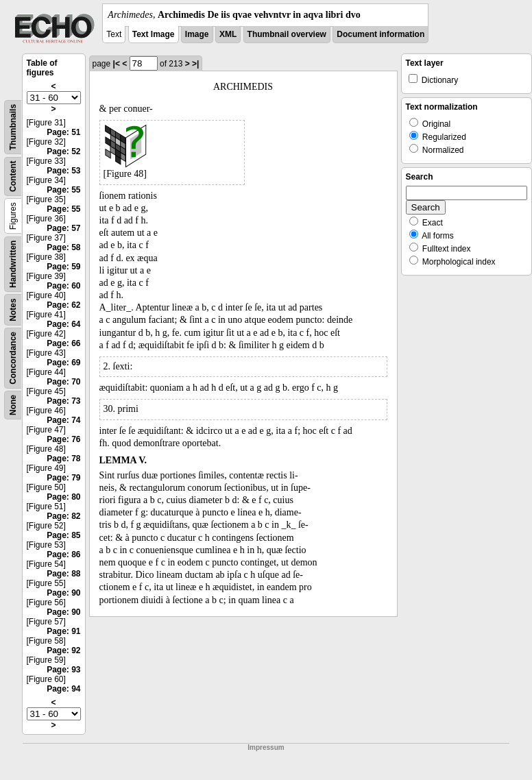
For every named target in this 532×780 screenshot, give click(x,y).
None (13, 405)
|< (117, 64)
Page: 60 (63, 286)
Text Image (154, 34)
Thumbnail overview (287, 34)
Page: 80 (63, 497)
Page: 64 (63, 324)
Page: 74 (63, 420)
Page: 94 (63, 689)
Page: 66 (63, 343)
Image (197, 34)
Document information (380, 34)
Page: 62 (63, 305)
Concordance (13, 358)
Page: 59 (63, 267)
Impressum (266, 747)
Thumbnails (13, 127)
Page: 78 (63, 459)
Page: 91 (63, 631)
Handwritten (13, 264)
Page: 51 (63, 132)
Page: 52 (63, 151)
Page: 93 (63, 670)
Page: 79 (63, 478)
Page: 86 (63, 554)
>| (195, 64)
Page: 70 (63, 382)
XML (228, 34)
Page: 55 (63, 190)
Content (13, 176)
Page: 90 (63, 593)
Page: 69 (63, 363)
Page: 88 (63, 574)
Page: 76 (63, 439)
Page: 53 (63, 171)
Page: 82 (63, 516)
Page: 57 (63, 228)
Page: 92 (63, 650)
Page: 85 (63, 535)
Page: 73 (63, 401)
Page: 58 (63, 247)
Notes (13, 309)
